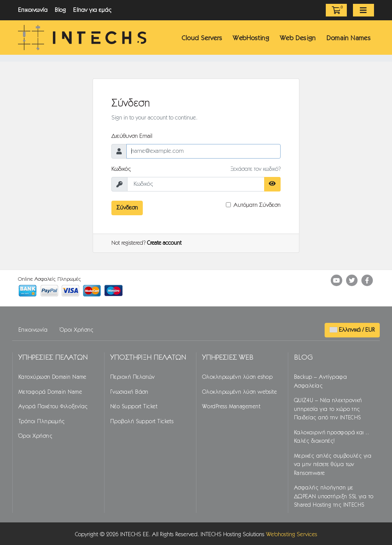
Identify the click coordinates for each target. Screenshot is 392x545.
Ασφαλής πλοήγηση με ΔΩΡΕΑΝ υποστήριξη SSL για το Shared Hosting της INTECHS (334, 497)
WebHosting (251, 38)
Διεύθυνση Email (132, 136)
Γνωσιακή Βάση (129, 392)
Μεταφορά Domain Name (50, 392)
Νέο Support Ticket (134, 407)
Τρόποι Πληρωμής (42, 422)
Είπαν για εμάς (93, 10)
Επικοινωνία (33, 10)
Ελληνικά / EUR (352, 330)
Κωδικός (121, 169)
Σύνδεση (127, 208)
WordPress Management (231, 407)
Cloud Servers (202, 38)
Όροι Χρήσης (77, 330)
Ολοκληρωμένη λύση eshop (237, 377)
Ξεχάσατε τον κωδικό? (256, 169)
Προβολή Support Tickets (142, 422)
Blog (60, 10)
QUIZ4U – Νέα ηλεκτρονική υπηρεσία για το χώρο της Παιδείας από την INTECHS (328, 409)
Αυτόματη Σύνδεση (257, 205)
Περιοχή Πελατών (133, 377)
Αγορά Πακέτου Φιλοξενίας (53, 407)
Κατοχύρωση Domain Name (52, 377)
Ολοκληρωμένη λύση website (239, 392)
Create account (164, 243)
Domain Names (349, 38)
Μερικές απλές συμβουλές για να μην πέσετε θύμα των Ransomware (333, 465)
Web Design (298, 38)
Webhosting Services (292, 534)
